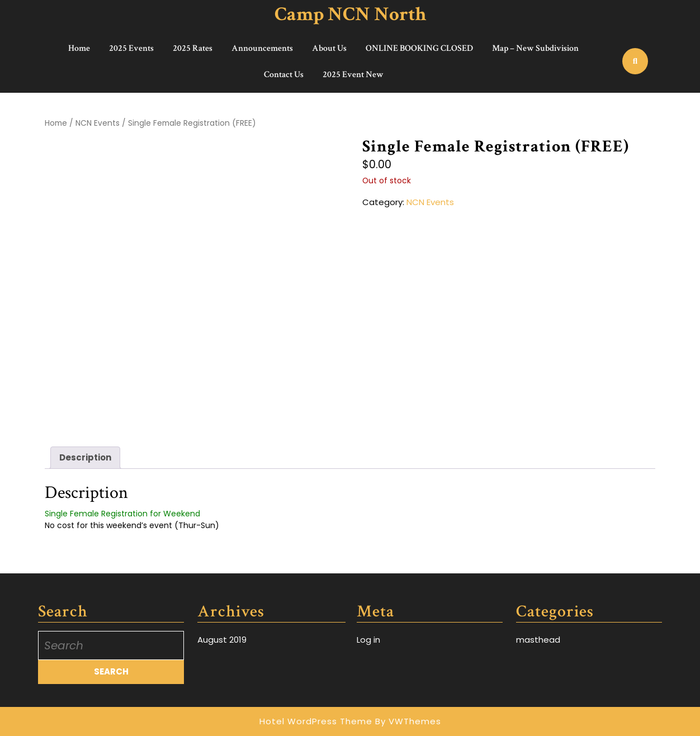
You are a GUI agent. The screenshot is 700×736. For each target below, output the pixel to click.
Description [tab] (85, 457)
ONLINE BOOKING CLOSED (419, 48)
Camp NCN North (350, 14)
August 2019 (222, 640)
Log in (368, 640)
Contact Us (284, 75)
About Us (329, 48)
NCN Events (98, 123)
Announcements (262, 48)
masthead (538, 640)
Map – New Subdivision (535, 48)
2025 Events (131, 48)
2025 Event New (353, 75)
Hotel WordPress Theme (316, 721)
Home (79, 48)
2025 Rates (193, 48)
